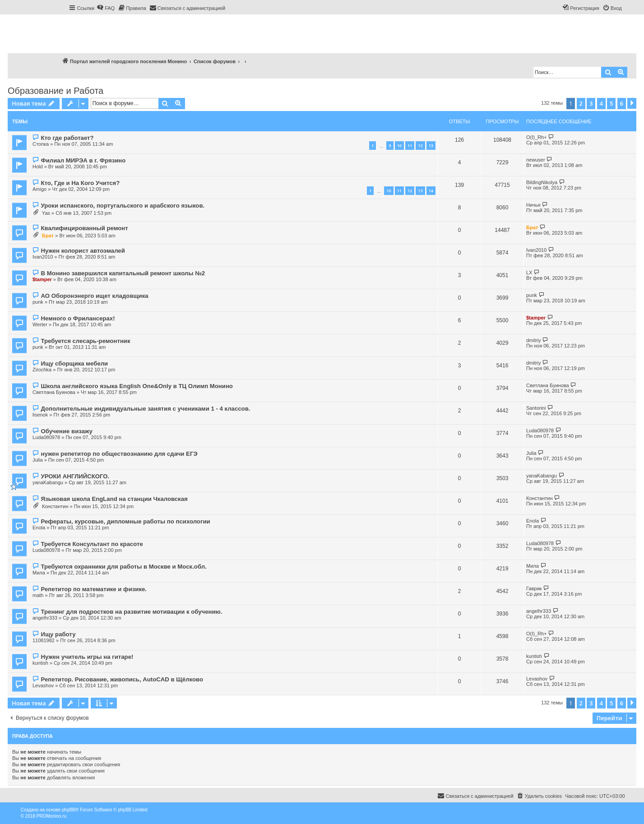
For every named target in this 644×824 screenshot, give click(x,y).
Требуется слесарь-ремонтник (85, 341)
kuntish (40, 663)
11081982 (44, 640)
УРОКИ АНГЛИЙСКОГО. (75, 476)
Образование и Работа (56, 91)
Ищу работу (58, 634)
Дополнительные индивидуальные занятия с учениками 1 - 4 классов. (145, 409)
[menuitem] (106, 8)
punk (38, 302)
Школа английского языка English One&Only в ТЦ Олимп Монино (137, 386)
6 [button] (622, 103)
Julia (38, 460)
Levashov (43, 685)
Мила (39, 573)
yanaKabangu (48, 482)
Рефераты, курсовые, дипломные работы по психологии (125, 521)
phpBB (69, 810)
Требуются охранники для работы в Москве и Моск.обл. (123, 567)
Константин (55, 506)
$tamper (42, 279)
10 (399, 146)
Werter (40, 324)
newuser (536, 160)
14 (431, 191)
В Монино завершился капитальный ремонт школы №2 (123, 273)
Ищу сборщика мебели (74, 363)
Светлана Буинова (54, 392)
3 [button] (591, 103)
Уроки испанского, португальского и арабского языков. (123, 206)
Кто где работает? (67, 138)
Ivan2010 (43, 257)
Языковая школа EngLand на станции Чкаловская (114, 499)
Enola (39, 528)
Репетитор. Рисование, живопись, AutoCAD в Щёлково (122, 679)
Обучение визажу (66, 431)
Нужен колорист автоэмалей (83, 251)
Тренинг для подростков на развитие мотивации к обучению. (131, 612)
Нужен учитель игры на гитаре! (87, 657)
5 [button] (611, 103)
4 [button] (601, 103)
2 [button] (581, 103)
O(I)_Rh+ (537, 137)
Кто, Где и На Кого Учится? (80, 183)
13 (431, 146)
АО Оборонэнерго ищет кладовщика (94, 296)
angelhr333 (45, 618)
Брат (48, 236)
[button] (632, 103)
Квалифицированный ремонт (84, 228)
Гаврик (534, 588)
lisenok (40, 415)
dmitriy (533, 340)
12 (420, 146)
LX (529, 273)
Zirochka (42, 370)
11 (410, 146)
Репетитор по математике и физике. (94, 589)
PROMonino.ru (51, 816)
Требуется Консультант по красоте (92, 544)
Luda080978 (46, 437)
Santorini (536, 408)
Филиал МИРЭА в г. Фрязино (83, 160)
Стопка (41, 144)
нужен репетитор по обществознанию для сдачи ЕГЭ (119, 454)
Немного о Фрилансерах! (78, 318)
